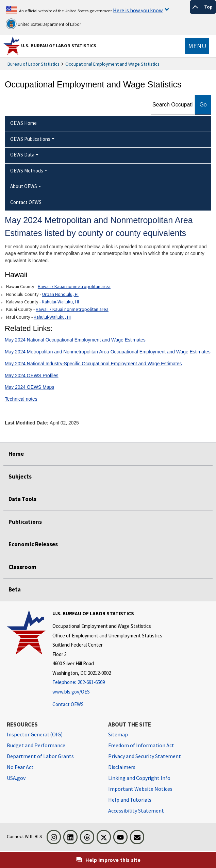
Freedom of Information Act (141, 745)
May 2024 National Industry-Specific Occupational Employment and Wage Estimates (93, 364)
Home (16, 454)
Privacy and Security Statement (145, 756)
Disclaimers (122, 767)
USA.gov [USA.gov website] (16, 778)
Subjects (20, 477)
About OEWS (24, 186)
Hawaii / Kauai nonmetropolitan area (74, 286)
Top (208, 7)
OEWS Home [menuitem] (23, 123)
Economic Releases (33, 544)
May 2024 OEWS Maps (29, 387)
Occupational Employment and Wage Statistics (112, 64)
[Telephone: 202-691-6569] (107, 682)
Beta (15, 589)
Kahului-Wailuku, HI (60, 302)
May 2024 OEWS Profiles (32, 375)
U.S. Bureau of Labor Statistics (59, 46)
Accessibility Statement (136, 811)
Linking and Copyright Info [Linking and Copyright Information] (139, 778)
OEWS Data (22, 155)
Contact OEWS (68, 704)
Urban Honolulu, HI (60, 294)
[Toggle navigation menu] (197, 46)
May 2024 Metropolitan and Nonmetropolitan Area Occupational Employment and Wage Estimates (108, 352)
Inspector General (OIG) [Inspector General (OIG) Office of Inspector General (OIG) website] (35, 734)
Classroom (22, 567)
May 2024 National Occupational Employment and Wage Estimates (75, 340)
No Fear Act (20, 767)
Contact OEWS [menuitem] (26, 202)
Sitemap (118, 734)
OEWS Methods (27, 171)
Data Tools (22, 499)
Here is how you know (138, 10)
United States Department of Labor (43, 24)
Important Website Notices (140, 789)
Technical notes (21, 399)
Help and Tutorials (130, 800)
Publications (25, 522)
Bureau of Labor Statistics (34, 64)
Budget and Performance (36, 745)
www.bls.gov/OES (71, 692)
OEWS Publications (30, 139)
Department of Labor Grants (40, 756)
